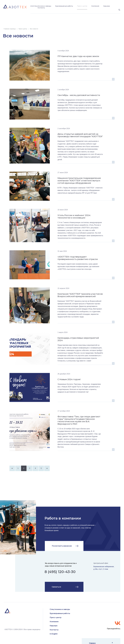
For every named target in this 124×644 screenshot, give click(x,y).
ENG (32, 6)
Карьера (107, 6)
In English (54, 634)
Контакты (41, 8)
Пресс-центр (82, 6)
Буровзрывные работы (64, 6)
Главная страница (10, 29)
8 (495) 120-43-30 (60, 572)
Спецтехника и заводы (42, 6)
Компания (95, 6)
